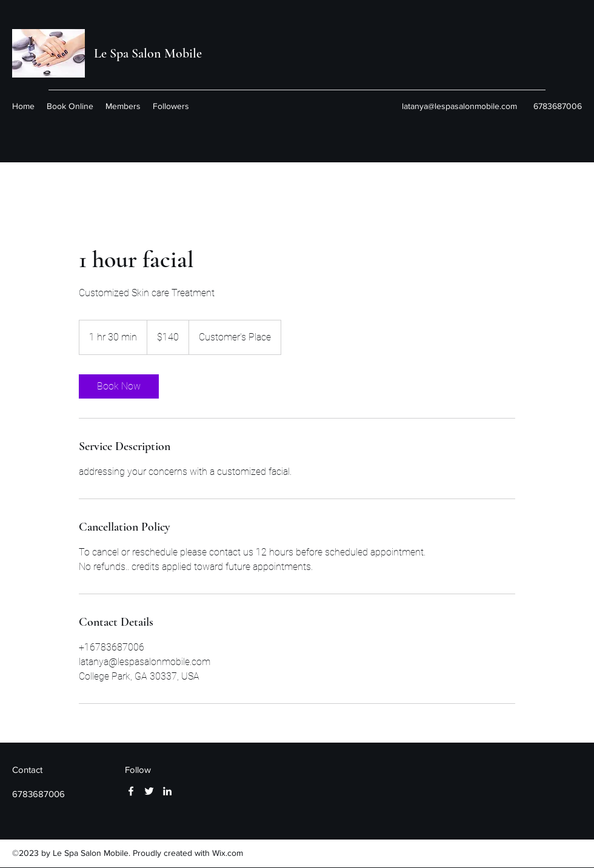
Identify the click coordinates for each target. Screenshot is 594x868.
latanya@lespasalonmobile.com (459, 106)
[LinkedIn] (167, 791)
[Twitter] (149, 791)
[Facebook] (131, 791)
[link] (119, 386)
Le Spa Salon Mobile (148, 53)
